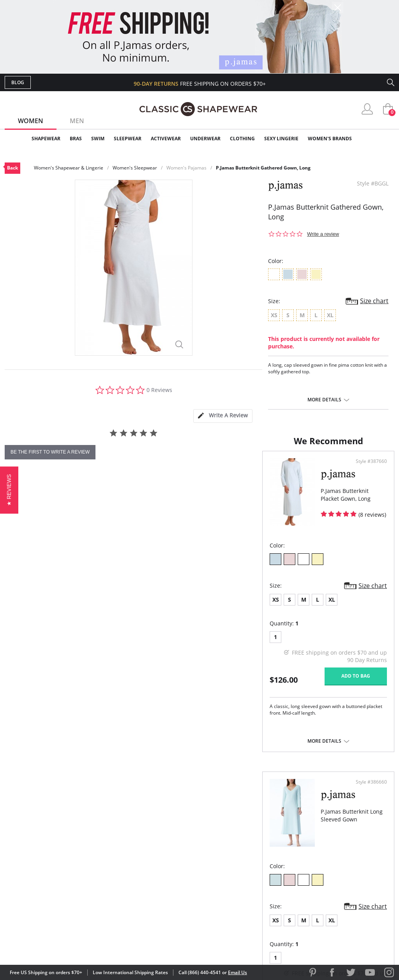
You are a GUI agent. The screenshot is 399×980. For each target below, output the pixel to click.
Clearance (378, 139)
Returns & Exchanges (168, 889)
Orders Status (158, 864)
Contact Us (153, 902)
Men (77, 121)
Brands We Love (262, 864)
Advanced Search (162, 839)
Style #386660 (369, 496)
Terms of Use (66, 945)
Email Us (237, 972)
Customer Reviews (265, 852)
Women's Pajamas (186, 168)
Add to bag (157, 710)
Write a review (323, 234)
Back (12, 168)
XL (74, 634)
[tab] (223, 416)
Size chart (374, 301)
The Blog (252, 877)
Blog (18, 82)
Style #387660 (173, 496)
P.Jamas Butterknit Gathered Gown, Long (263, 168)
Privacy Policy (259, 889)
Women (31, 121)
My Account (154, 852)
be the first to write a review (50, 452)
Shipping (149, 877)
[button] (9, 490)
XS (18, 634)
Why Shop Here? (261, 839)
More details (324, 400)
